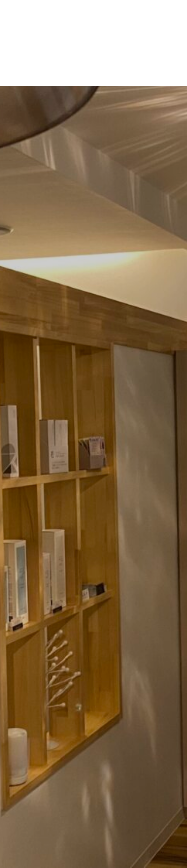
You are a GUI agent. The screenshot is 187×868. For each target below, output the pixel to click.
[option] (93, 434)
